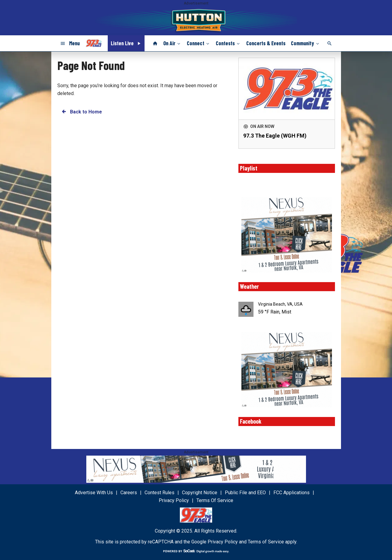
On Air (172, 43)
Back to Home (81, 111)
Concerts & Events (266, 43)
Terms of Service (266, 542)
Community (306, 43)
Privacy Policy (223, 542)
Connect (199, 43)
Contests (228, 43)
